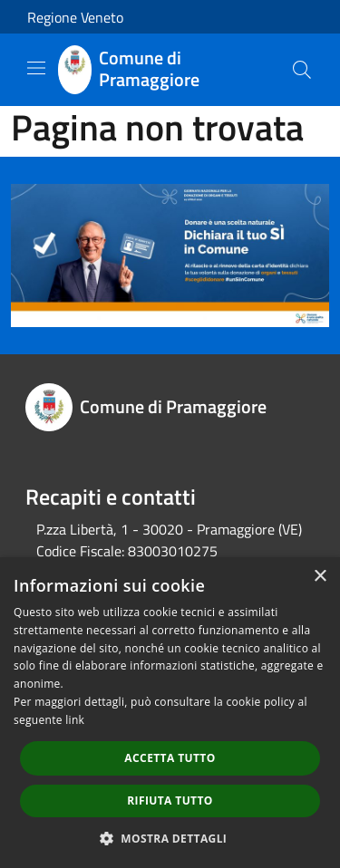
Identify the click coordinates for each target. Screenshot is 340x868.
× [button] (320, 577)
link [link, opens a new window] (75, 720)
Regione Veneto (75, 17)
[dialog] (170, 713)
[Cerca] (302, 70)
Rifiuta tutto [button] (170, 800)
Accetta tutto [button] (170, 758)
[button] (170, 838)
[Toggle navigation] (36, 68)
